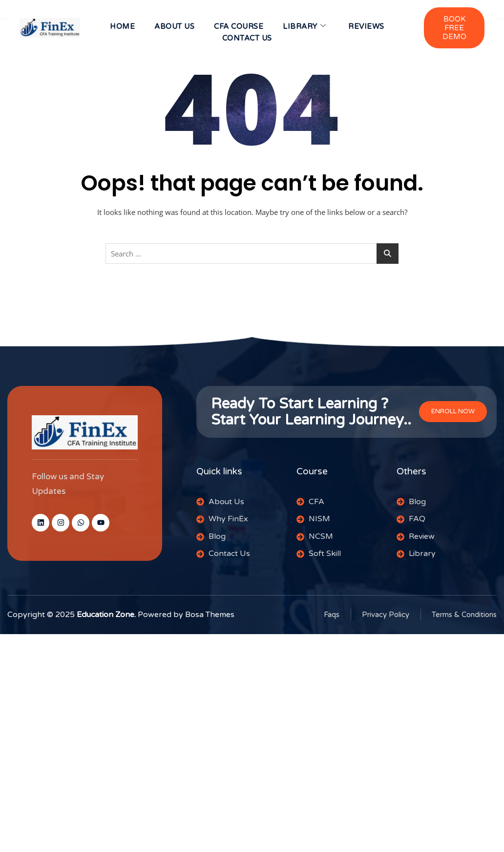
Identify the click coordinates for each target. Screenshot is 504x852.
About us (174, 26)
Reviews (366, 26)
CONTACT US (247, 38)
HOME (122, 26)
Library (304, 26)
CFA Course (239, 26)
